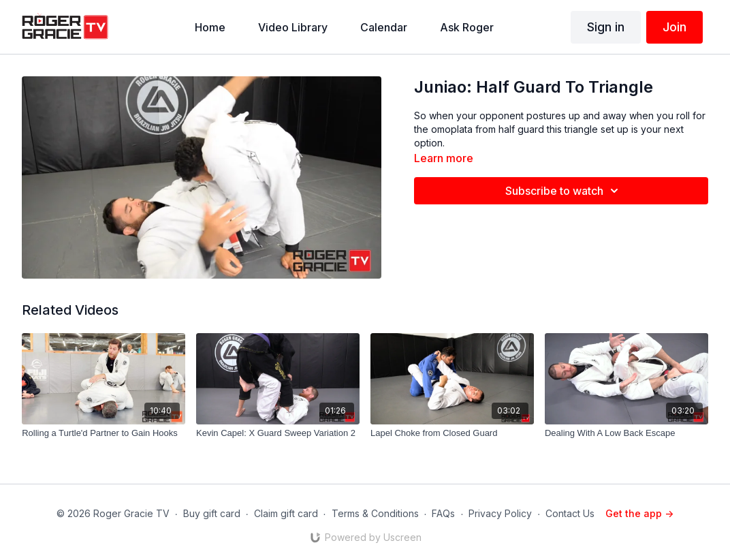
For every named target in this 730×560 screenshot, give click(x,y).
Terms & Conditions (375, 513)
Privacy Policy (500, 513)
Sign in (606, 27)
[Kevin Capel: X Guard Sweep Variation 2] (278, 433)
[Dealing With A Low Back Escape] (626, 433)
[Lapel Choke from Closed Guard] (452, 433)
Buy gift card (212, 513)
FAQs (443, 513)
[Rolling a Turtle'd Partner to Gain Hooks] (104, 433)
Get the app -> (639, 513)
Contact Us (570, 513)
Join (675, 27)
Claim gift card (286, 513)
